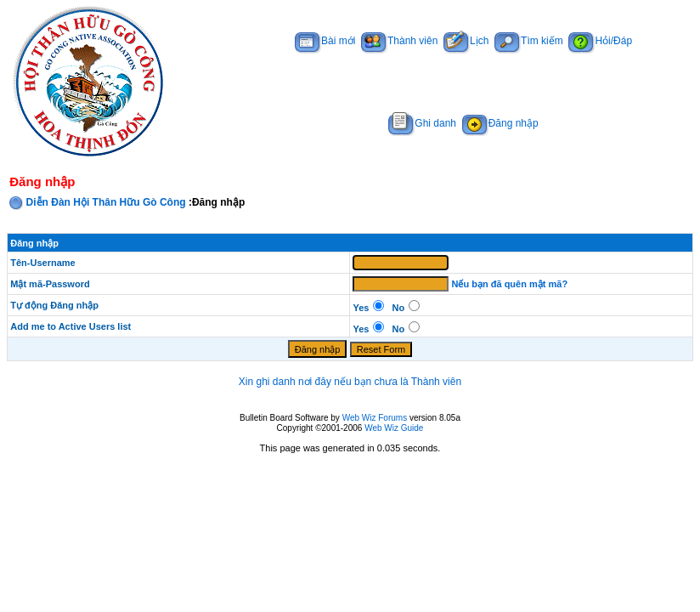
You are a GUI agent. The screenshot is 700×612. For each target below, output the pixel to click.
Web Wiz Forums (375, 418)
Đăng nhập (500, 123)
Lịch (466, 41)
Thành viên (399, 41)
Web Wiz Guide (394, 428)
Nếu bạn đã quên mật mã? (510, 284)
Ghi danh (422, 123)
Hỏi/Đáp (600, 41)
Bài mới (325, 41)
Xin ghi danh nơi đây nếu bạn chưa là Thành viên (350, 382)
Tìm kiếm (529, 41)
